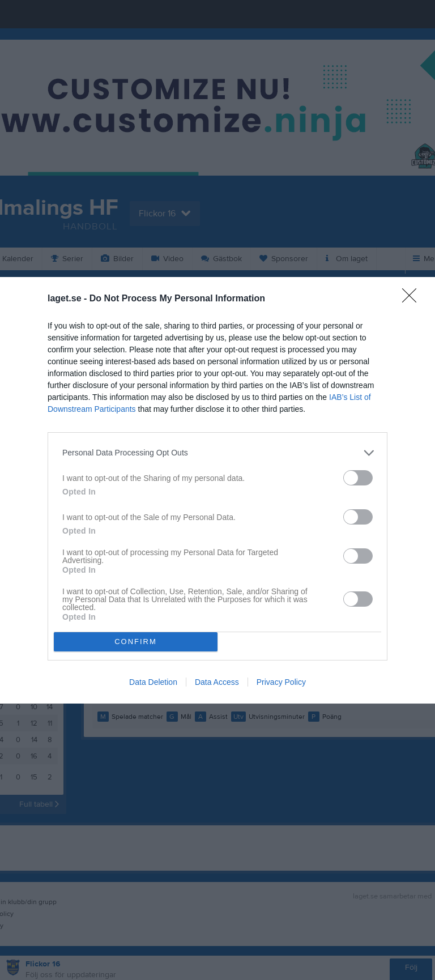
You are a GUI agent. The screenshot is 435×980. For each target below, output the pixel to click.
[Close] (413, 299)
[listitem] (217, 453)
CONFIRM (136, 641)
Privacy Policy (281, 682)
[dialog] (217, 490)
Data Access (217, 682)
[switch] (358, 478)
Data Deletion (153, 682)
